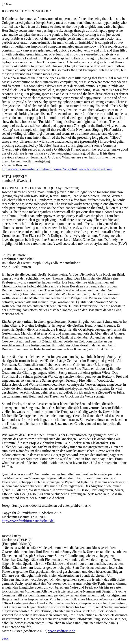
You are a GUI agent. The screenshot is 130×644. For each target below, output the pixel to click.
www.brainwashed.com (95, 169)
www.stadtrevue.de (62, 631)
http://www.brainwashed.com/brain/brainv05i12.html (39, 169)
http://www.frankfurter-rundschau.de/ (28, 521)
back (5, 638)
